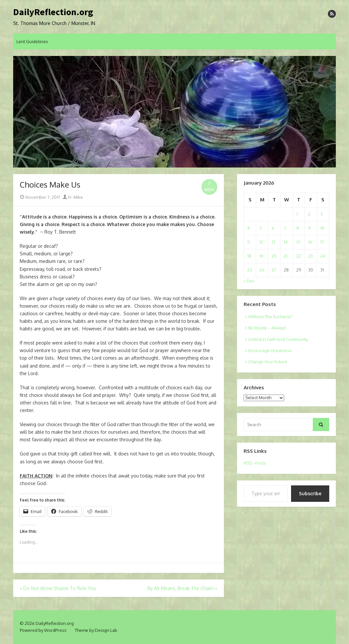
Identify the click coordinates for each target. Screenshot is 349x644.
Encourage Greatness (270, 350)
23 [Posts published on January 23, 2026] (310, 256)
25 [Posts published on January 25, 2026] (250, 270)
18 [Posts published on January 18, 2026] (249, 256)
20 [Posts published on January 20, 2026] (274, 256)
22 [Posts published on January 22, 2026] (299, 256)
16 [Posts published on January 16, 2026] (310, 242)
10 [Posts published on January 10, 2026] (322, 228)
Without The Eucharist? (270, 317)
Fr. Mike (73, 197)
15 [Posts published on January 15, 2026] (298, 242)
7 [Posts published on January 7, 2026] (285, 228)
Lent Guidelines (32, 41)
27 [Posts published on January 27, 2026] (274, 270)
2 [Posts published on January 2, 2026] (309, 214)
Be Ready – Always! (267, 328)
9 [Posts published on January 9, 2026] (309, 228)
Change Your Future (268, 362)
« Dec (249, 281)
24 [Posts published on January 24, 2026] (323, 256)
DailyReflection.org (53, 12)
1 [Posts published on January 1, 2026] (297, 214)
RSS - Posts (255, 463)
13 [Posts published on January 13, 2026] (273, 242)
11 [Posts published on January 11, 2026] (249, 242)
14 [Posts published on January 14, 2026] (286, 242)
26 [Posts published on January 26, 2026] (262, 270)
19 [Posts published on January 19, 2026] (261, 256)
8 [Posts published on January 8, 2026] (298, 228)
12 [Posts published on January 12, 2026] (261, 242)
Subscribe (310, 493)
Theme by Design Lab (96, 630)
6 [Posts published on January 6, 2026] (273, 228)
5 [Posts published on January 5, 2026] (261, 228)
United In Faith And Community (278, 339)
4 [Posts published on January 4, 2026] (249, 228)
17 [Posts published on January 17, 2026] (322, 242)
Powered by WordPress (43, 630)
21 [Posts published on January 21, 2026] (286, 256)
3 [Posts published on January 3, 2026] (322, 214)
